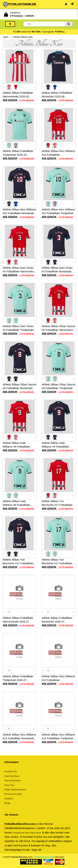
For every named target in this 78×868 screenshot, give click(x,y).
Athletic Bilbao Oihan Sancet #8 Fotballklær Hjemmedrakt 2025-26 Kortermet (59, 330)
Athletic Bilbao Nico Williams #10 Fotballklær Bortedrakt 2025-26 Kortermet (19, 213)
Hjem (6, 37)
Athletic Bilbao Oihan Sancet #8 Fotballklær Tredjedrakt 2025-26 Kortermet (59, 388)
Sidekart (9, 799)
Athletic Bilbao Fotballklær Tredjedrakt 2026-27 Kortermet (18, 680)
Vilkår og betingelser (15, 790)
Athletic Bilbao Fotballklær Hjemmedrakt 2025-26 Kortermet (18, 96)
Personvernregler (13, 794)
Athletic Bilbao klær (23, 37)
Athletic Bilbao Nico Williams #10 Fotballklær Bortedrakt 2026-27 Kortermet (19, 738)
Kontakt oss (11, 771)
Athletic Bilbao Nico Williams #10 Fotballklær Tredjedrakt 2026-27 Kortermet (58, 738)
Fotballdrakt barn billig (44, 857)
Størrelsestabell (13, 781)
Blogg (7, 803)
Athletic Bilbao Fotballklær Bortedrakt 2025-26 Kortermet (57, 96)
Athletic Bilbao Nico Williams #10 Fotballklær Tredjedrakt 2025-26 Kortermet (58, 213)
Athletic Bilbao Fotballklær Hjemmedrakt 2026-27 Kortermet (18, 622)
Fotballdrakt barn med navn (27, 833)
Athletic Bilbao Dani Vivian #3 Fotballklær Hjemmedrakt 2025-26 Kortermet (19, 271)
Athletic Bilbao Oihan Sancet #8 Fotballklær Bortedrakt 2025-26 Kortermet (19, 388)
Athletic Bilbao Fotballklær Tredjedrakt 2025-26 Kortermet (18, 155)
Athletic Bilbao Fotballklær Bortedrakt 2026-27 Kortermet (57, 622)
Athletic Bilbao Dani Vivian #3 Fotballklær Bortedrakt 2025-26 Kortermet (57, 271)
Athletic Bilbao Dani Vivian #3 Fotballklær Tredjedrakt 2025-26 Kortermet (18, 330)
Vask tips (9, 785)
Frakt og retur (12, 776)
